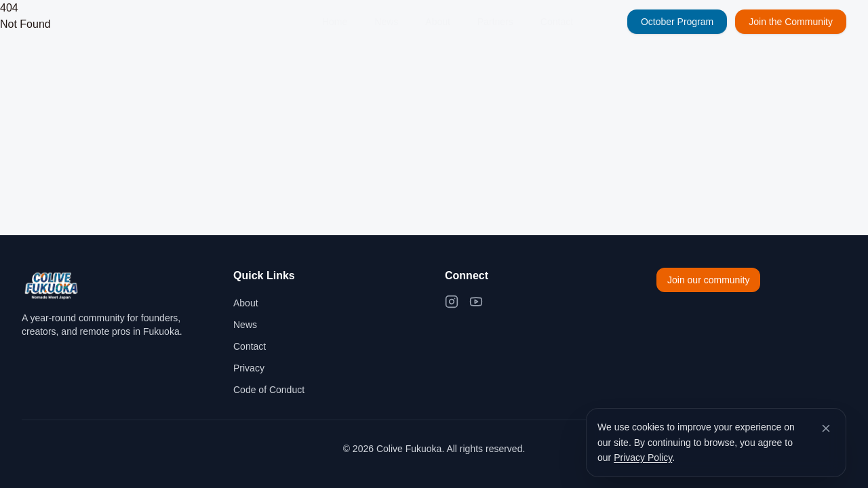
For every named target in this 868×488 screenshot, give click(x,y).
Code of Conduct (269, 390)
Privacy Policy (643, 457)
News (386, 22)
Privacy (249, 368)
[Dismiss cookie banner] (826, 428)
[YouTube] (476, 302)
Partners (495, 22)
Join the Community (791, 22)
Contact (557, 22)
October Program (677, 22)
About (438, 22)
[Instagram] (452, 302)
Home (335, 22)
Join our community (708, 280)
